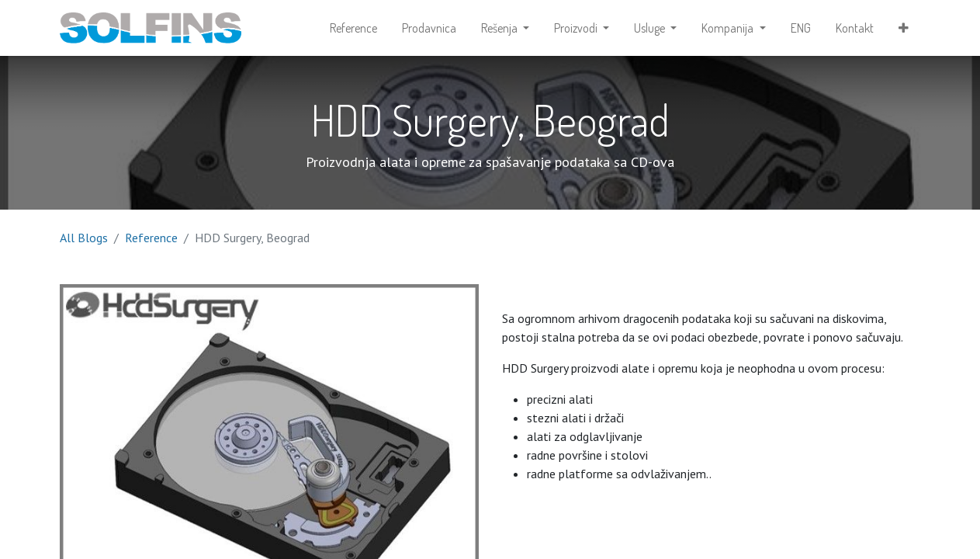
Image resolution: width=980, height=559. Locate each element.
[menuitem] (353, 28)
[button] (904, 28)
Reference (151, 238)
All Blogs (84, 238)
